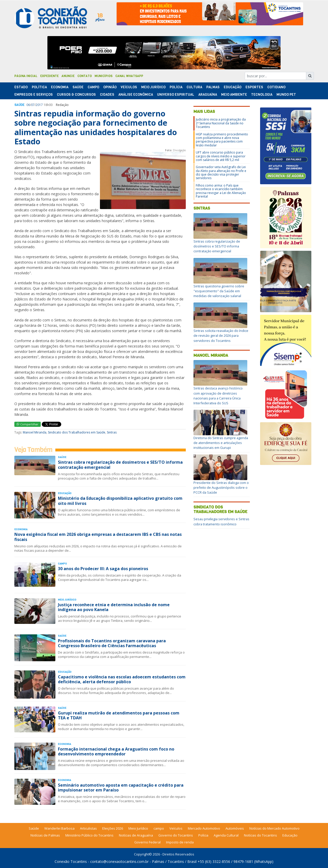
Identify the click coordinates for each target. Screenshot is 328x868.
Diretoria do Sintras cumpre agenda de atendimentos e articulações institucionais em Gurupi (221, 443)
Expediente (49, 76)
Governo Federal (147, 842)
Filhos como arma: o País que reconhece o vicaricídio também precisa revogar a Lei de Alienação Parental (221, 191)
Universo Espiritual (176, 95)
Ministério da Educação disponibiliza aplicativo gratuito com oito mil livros (120, 501)
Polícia (203, 835)
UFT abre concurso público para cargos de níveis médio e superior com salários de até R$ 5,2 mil (221, 156)
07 (33, 105)
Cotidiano (276, 87)
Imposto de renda (180, 842)
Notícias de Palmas (45, 835)
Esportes (254, 87)
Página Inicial (26, 76)
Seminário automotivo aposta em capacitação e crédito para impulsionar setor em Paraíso (121, 788)
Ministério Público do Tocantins (89, 835)
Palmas (213, 87)
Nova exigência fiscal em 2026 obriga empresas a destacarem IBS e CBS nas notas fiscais (98, 537)
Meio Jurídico (153, 87)
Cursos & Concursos (76, 95)
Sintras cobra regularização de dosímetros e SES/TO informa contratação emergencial (120, 465)
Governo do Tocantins (176, 835)
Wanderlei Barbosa (59, 828)
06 (28, 105)
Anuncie (68, 76)
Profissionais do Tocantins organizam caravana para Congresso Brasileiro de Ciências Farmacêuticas (112, 643)
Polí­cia (176, 87)
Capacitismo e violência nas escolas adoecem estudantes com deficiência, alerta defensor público (122, 679)
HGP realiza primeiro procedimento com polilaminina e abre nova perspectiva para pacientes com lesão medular (222, 140)
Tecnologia (262, 95)
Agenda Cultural (226, 835)
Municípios (104, 76)
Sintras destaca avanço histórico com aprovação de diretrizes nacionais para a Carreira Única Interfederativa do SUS (218, 396)
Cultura (194, 87)
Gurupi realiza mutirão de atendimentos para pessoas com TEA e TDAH (119, 715)
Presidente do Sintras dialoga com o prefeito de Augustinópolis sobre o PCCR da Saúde (221, 487)
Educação (233, 87)
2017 (39, 105)
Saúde (78, 87)
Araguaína (208, 95)
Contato (85, 76)
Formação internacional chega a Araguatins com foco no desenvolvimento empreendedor (116, 751)
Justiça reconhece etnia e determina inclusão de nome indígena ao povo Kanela (114, 607)
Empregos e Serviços (34, 95)
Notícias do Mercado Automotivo (274, 828)
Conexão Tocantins (71, 861)
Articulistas (88, 828)
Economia (60, 87)
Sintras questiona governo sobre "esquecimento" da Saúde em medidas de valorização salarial (219, 291)
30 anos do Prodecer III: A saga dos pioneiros (103, 569)
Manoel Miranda (35, 432)
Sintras (112, 432)
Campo (93, 87)
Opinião (110, 87)
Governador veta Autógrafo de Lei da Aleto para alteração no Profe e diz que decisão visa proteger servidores (221, 172)
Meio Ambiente (234, 95)
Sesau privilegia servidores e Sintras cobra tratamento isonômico (221, 521)
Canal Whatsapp (129, 76)
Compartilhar (28, 424)
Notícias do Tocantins (260, 835)
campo (159, 828)
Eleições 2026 (113, 828)
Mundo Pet (286, 95)
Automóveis (235, 828)
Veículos (129, 87)
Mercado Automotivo (204, 828)
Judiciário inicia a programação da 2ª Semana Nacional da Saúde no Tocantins (221, 123)
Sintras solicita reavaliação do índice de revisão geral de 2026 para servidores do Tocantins (221, 335)
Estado (21, 87)
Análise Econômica (136, 95)
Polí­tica (39, 87)
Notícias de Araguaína (136, 835)
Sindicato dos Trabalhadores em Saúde (77, 432)
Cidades (107, 95)
